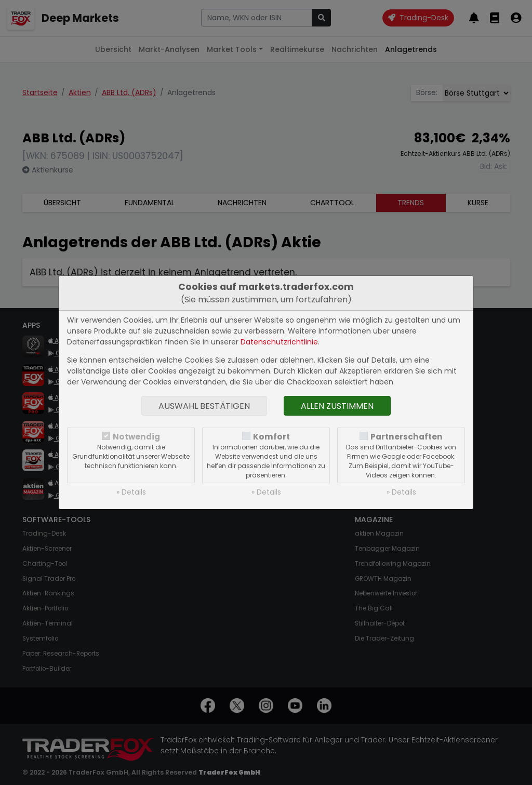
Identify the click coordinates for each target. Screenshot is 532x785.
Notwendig (136, 437)
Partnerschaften (407, 437)
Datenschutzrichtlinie (279, 342)
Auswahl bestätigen (204, 406)
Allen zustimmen (337, 406)
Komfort (271, 437)
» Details (131, 492)
